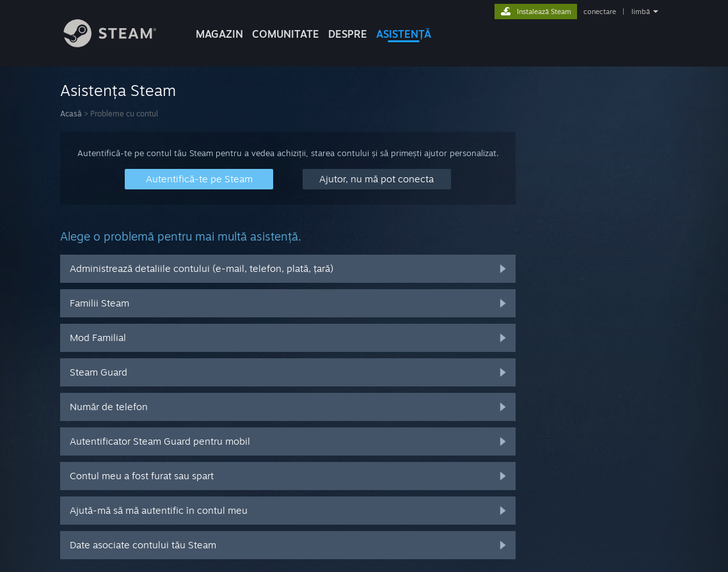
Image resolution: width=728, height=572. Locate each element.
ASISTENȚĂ (404, 34)
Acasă (71, 114)
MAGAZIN (219, 34)
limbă (641, 12)
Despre (348, 34)
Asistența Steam (118, 90)
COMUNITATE (286, 34)
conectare (600, 12)
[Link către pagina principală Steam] (120, 44)
